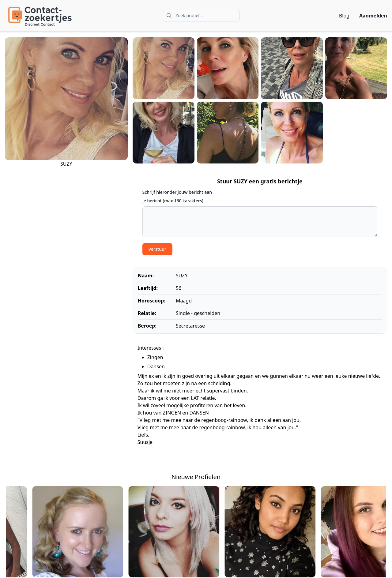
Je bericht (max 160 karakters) (173, 201)
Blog (344, 16)
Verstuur (157, 249)
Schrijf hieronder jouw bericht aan (177, 192)
